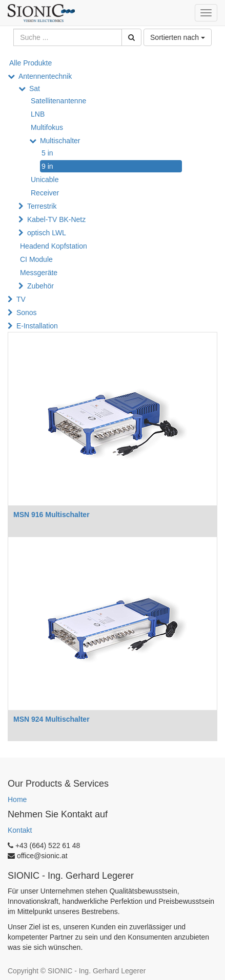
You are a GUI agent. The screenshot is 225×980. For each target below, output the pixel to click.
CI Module (36, 259)
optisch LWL (47, 233)
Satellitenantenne (58, 101)
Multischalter (60, 141)
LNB (38, 114)
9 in (47, 166)
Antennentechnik (45, 76)
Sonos (27, 313)
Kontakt (20, 830)
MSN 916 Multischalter (52, 515)
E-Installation (37, 326)
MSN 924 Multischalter (52, 719)
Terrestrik (42, 206)
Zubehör (40, 286)
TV (21, 299)
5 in (47, 153)
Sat (35, 88)
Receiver (45, 193)
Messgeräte (39, 273)
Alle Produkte (30, 63)
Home (17, 799)
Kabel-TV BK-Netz (56, 219)
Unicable (45, 180)
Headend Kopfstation (54, 246)
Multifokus (47, 127)
